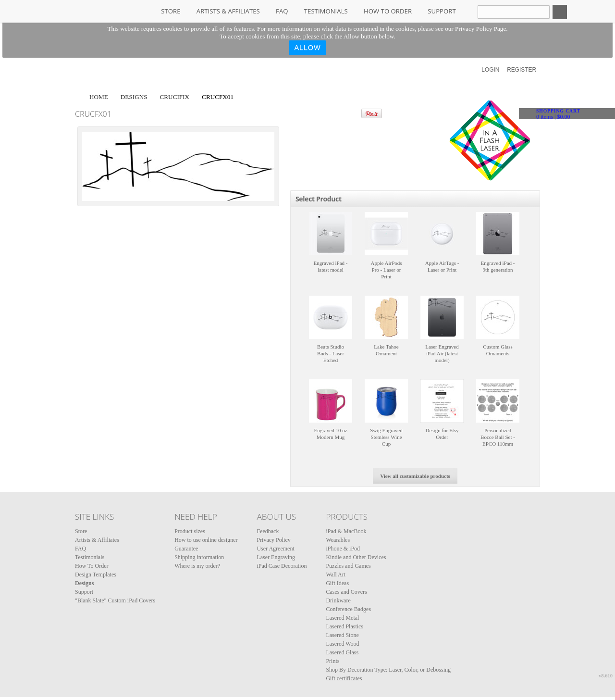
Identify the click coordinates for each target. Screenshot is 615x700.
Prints (332, 661)
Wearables (338, 540)
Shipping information (199, 557)
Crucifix (175, 97)
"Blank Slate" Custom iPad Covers (115, 600)
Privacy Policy (273, 540)
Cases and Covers (346, 592)
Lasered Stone (342, 635)
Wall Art (336, 575)
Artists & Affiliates (228, 11)
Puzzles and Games (348, 566)
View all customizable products (415, 476)
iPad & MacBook (346, 531)
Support (442, 11)
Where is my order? (197, 566)
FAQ (282, 11)
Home (99, 97)
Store (171, 11)
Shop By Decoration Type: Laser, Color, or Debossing (388, 670)
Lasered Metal (342, 618)
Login (490, 70)
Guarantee (186, 549)
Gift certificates (344, 678)
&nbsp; (331, 234)
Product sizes (190, 531)
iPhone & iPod (343, 549)
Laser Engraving (276, 557)
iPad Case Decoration (282, 566)
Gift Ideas (337, 583)
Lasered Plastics (344, 626)
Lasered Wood (342, 644)
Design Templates (96, 575)
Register (522, 70)
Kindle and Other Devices (356, 557)
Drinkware (338, 600)
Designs (134, 97)
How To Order (388, 11)
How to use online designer (206, 540)
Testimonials (326, 11)
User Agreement (275, 549)
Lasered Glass (342, 652)
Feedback (268, 531)
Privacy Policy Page (480, 29)
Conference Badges (348, 609)
